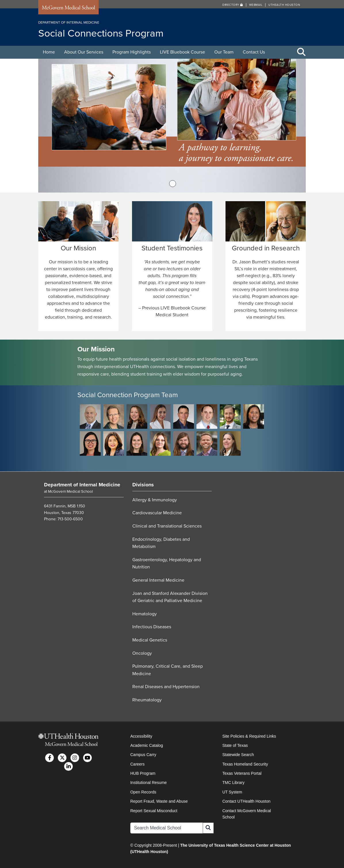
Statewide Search (238, 755)
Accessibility (141, 736)
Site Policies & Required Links (249, 736)
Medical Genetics (150, 640)
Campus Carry (143, 755)
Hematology (145, 614)
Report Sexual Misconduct (154, 811)
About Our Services (84, 52)
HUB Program (143, 773)
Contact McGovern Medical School (247, 814)
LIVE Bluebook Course (182, 52)
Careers (137, 764)
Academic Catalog (147, 745)
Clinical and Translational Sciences (167, 526)
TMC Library (233, 783)
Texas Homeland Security (245, 764)
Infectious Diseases (152, 627)
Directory (233, 5)
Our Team (224, 52)
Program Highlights (132, 52)
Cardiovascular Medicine (157, 513)
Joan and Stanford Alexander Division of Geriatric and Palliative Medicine (170, 597)
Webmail (256, 5)
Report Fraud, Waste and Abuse (159, 801)
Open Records (143, 792)
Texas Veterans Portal (242, 773)
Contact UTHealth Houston (246, 801)
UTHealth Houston (284, 5)
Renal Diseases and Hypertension (166, 687)
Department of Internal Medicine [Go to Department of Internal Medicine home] (82, 485)
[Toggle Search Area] (301, 52)
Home (49, 52)
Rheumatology (147, 700)
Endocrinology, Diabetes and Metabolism (161, 543)
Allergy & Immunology (155, 500)
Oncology (142, 653)
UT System (232, 792)
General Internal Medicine (158, 580)
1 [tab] (173, 184)
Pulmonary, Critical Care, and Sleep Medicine (168, 670)
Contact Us (254, 52)
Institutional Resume (149, 783)
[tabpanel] (172, 126)
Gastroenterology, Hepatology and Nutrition (167, 564)
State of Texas (235, 745)
